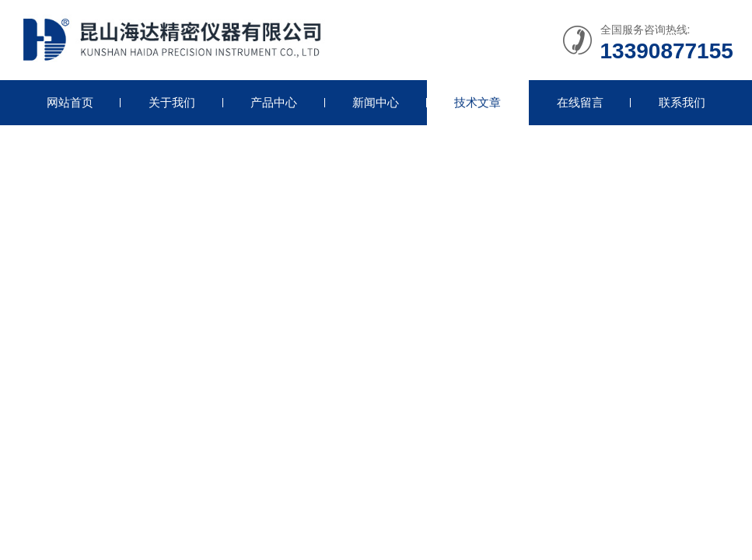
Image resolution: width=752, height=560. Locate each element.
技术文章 (477, 102)
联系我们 (682, 102)
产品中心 (274, 102)
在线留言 (580, 102)
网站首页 (70, 102)
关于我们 (172, 102)
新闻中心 (376, 102)
